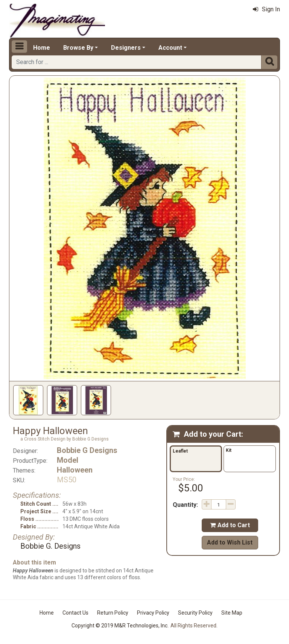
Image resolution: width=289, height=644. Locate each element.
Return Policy (113, 613)
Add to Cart (230, 525)
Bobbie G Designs (87, 450)
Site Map (232, 613)
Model (68, 460)
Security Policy (195, 613)
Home (42, 48)
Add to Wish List (230, 542)
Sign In (266, 9)
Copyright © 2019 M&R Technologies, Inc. (120, 626)
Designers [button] (126, 48)
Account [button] (170, 48)
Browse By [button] (78, 48)
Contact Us (75, 613)
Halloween (75, 470)
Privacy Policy (153, 613)
